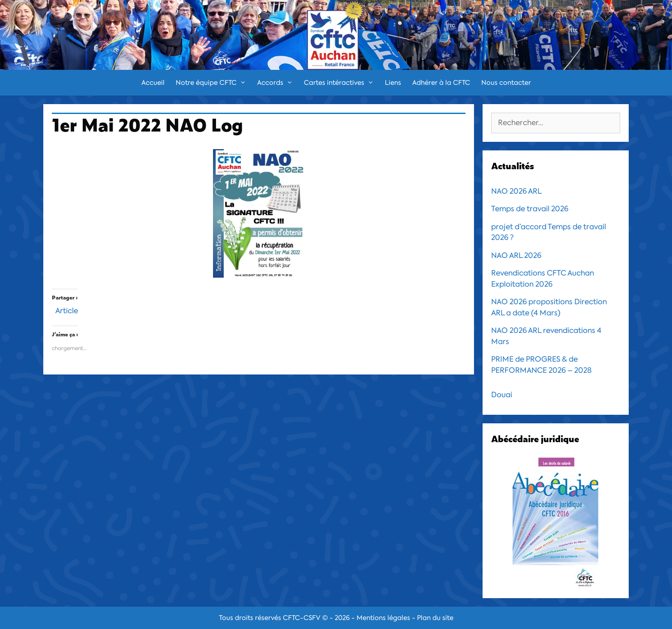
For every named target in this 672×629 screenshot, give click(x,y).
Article (67, 310)
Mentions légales (383, 618)
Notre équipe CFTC (214, 83)
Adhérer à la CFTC (441, 83)
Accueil (153, 83)
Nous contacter (506, 83)
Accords (278, 83)
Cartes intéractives (342, 83)
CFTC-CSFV (302, 618)
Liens (393, 83)
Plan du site (435, 618)
